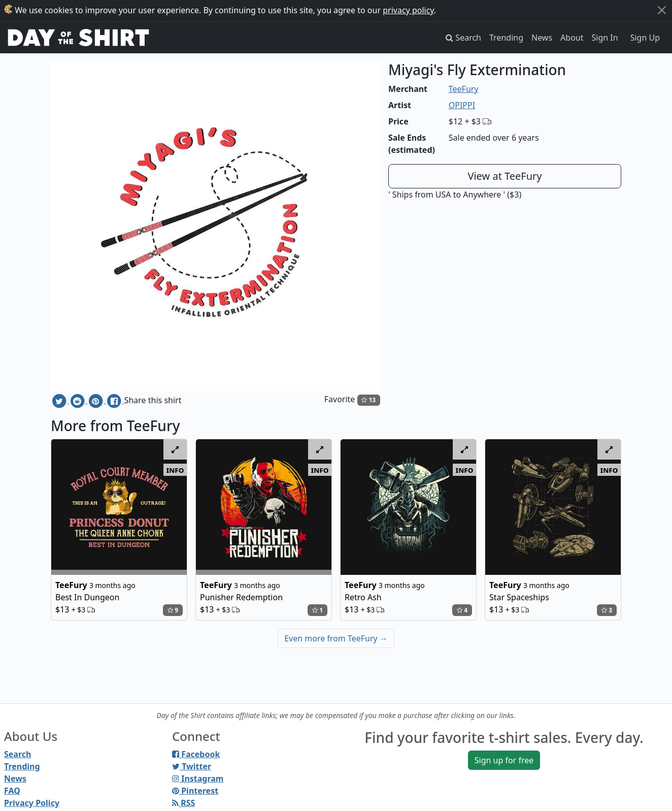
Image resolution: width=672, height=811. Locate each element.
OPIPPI (462, 105)
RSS (183, 803)
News (542, 38)
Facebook (196, 754)
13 (368, 400)
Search (18, 754)
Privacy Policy (32, 803)
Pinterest (195, 791)
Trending (506, 38)
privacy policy (408, 10)
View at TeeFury (505, 176)
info (175, 470)
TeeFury (464, 89)
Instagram (198, 778)
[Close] (662, 10)
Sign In (605, 38)
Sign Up (645, 38)
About (572, 38)
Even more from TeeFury (336, 638)
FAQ (12, 791)
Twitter (192, 766)
